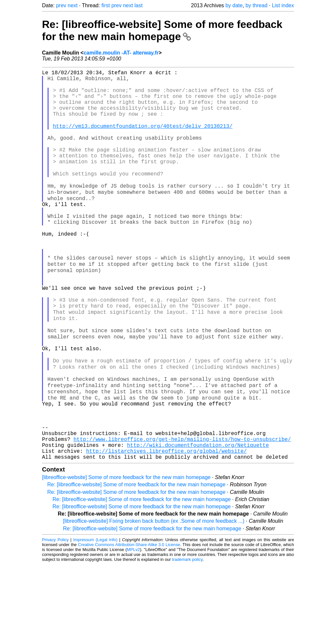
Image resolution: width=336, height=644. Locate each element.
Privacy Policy (55, 619)
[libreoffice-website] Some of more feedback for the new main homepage (126, 557)
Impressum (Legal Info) (95, 619)
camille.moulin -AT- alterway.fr (121, 53)
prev (61, 5)
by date (234, 5)
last (139, 5)
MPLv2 (134, 629)
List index (283, 5)
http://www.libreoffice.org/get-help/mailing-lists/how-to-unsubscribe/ (182, 515)
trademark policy (187, 639)
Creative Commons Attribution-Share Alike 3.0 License (129, 624)
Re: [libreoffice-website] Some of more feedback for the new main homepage (162, 30)
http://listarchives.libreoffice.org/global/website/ (166, 529)
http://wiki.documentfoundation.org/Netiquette (198, 522)
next (73, 5)
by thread (256, 5)
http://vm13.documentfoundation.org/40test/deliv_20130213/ (143, 139)
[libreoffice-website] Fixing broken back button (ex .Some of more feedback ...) (154, 600)
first (106, 5)
